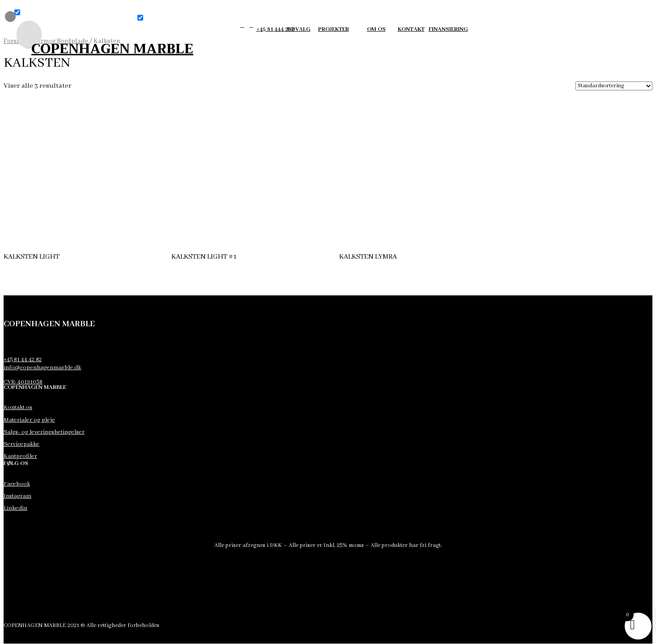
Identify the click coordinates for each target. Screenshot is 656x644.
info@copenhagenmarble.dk (42, 368)
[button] (17, 12)
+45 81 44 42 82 (23, 360)
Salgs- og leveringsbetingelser (44, 432)
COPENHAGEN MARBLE (112, 48)
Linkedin (15, 508)
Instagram (17, 496)
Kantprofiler (20, 456)
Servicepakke (21, 444)
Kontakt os (18, 407)
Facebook (17, 484)
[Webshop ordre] (614, 86)
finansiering (448, 29)
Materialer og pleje (29, 420)
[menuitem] (23, 35)
